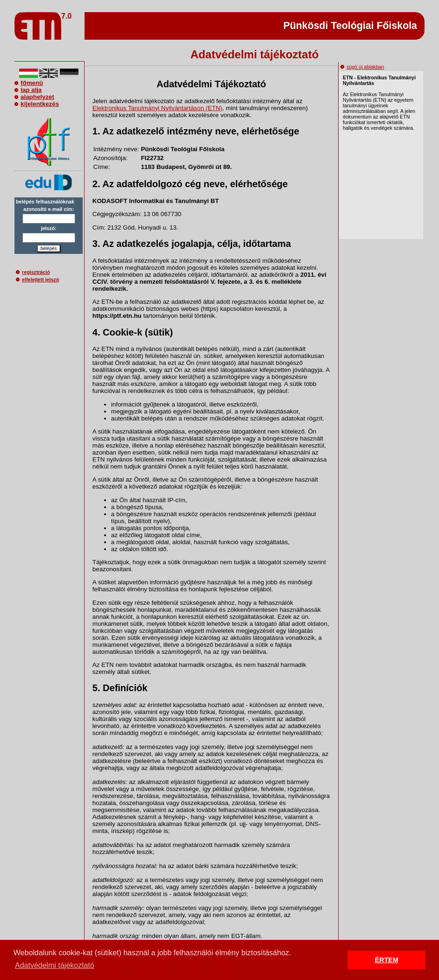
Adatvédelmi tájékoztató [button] (55, 965)
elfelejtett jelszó (37, 280)
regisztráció (33, 272)
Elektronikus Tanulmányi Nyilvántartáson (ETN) (157, 108)
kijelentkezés (37, 104)
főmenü (29, 83)
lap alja (28, 90)
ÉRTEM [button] (387, 960)
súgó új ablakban (362, 67)
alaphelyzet (34, 97)
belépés (49, 248)
